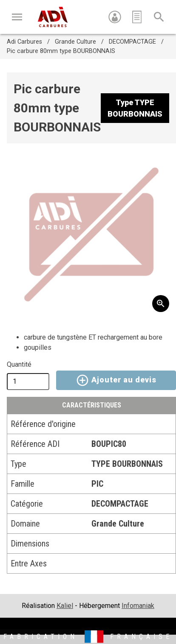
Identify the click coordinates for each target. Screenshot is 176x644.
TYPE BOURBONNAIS (127, 464)
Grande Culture (75, 42)
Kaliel (65, 606)
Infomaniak (138, 606)
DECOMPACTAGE (132, 42)
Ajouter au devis (116, 380)
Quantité (19, 364)
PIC (97, 484)
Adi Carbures (24, 42)
